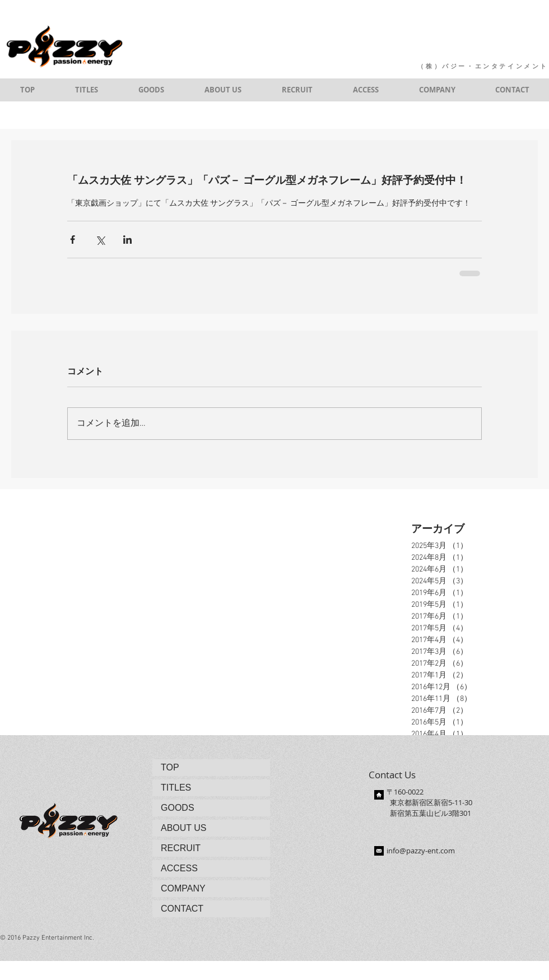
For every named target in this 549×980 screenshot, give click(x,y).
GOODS (178, 808)
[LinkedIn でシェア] (127, 240)
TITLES (176, 788)
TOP (170, 767)
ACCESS (179, 868)
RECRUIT (181, 848)
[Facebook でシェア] (73, 240)
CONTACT (182, 909)
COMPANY (183, 888)
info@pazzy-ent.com (421, 851)
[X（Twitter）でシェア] (100, 240)
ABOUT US (184, 828)
